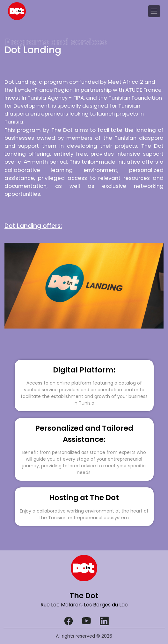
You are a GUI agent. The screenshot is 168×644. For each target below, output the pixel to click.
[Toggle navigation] (154, 11)
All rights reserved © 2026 (84, 636)
